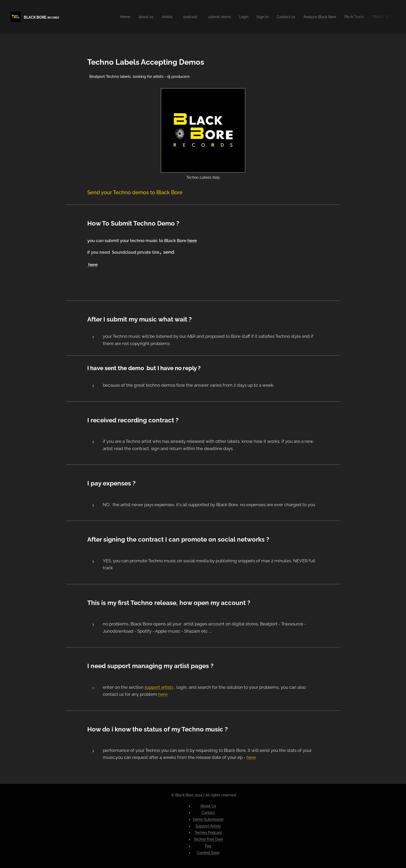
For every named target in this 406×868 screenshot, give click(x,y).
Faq (208, 846)
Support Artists (208, 826)
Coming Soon (208, 853)
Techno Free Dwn (208, 839)
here (192, 241)
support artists (159, 687)
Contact (208, 813)
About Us (208, 806)
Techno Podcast (208, 833)
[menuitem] (110, 17)
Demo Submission (208, 819)
